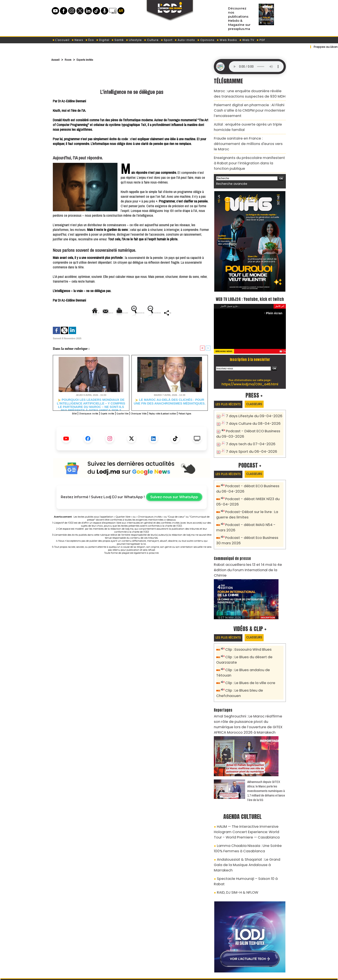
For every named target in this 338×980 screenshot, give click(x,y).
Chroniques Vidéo (148, 419)
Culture (151, 40)
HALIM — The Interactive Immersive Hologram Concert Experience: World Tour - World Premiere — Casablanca (249, 795)
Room (70, 59)
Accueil (56, 59)
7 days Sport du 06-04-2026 (248, 442)
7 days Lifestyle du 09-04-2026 (250, 409)
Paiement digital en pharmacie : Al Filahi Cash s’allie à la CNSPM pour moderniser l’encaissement (248, 107)
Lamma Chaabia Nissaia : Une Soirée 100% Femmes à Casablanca (247, 810)
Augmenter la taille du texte (162, 313)
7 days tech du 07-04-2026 (248, 435)
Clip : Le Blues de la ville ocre (248, 657)
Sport (167, 40)
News (77, 40)
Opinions (206, 40)
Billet (61, 419)
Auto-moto (185, 40)
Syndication (180, 973)
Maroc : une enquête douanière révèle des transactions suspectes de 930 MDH (246, 93)
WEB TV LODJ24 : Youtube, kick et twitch (250, 286)
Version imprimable (122, 313)
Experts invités (90, 59)
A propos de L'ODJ (82, 950)
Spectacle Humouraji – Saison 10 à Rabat (247, 832)
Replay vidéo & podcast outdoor (183, 419)
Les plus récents (230, 397)
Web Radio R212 (257, 952)
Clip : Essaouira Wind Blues (246, 631)
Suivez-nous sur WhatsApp (174, 507)
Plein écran (275, 305)
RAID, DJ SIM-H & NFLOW (235, 839)
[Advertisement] (132, 76)
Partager (142, 323)
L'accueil (61, 40)
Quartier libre (126, 419)
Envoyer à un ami (89, 313)
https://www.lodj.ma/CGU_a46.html (250, 376)
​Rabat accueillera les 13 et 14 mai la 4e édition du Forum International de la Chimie (248, 554)
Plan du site (158, 973)
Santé (118, 40)
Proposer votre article (139, 950)
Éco (90, 40)
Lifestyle (134, 40)
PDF (261, 40)
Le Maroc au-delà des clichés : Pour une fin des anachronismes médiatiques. (170, 407)
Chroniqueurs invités (80, 419)
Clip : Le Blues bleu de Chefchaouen (254, 664)
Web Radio (227, 40)
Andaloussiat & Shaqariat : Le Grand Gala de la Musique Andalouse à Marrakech (248, 822)
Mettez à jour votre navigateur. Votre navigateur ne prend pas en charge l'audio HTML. (256, 67)
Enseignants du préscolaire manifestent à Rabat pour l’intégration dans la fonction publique (245, 149)
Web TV (247, 40)
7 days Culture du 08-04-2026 (250, 416)
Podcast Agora (132, 423)
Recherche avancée (229, 168)
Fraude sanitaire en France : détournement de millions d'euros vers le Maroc (249, 134)
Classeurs (261, 396)
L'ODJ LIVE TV (197, 950)
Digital (103, 40)
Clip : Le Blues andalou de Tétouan (253, 650)
